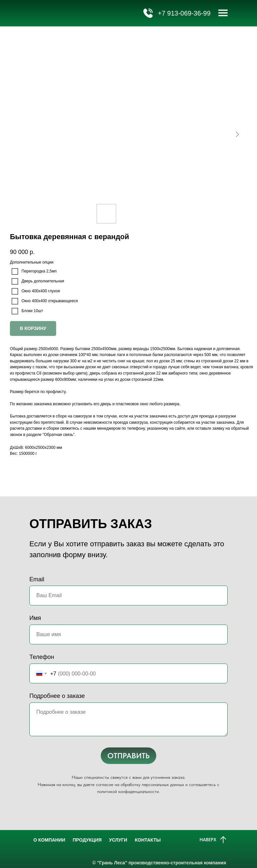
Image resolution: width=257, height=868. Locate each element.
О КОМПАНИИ (48, 840)
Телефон (42, 657)
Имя (35, 618)
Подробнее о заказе (57, 696)
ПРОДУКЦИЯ (86, 840)
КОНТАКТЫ (146, 840)
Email (37, 579)
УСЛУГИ (116, 840)
